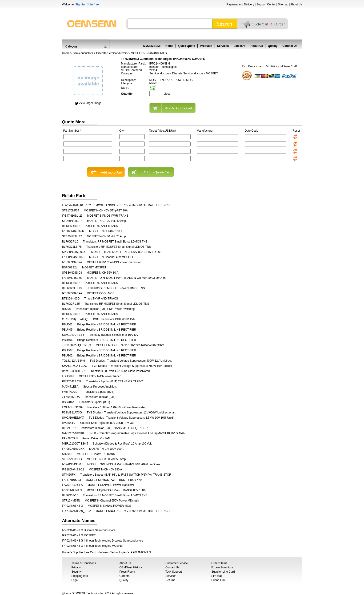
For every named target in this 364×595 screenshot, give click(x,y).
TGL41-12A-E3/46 (74, 361)
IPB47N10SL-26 (72, 216)
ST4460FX (69, 475)
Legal (75, 580)
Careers (125, 576)
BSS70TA (68, 402)
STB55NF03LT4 (72, 459)
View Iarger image (90, 103)
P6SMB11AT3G (72, 413)
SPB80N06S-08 (72, 273)
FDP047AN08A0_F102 (77, 205)
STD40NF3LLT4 (72, 221)
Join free (93, 4)
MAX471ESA (70, 387)
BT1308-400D (71, 299)
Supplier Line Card (84, 552)
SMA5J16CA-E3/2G (75, 366)
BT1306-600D (71, 314)
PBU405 (67, 330)
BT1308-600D (71, 283)
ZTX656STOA (71, 397)
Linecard (240, 46)
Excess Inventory (222, 567)
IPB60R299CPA (72, 293)
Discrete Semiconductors (112, 53)
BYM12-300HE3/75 (74, 371)
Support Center (266, 4)
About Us (296, 4)
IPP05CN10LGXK (73, 449)
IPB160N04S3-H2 (73, 231)
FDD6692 (68, 376)
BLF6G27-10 (70, 242)
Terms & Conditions (84, 563)
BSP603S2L (70, 267)
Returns (170, 580)
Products (206, 46)
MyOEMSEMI (152, 46)
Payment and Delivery (240, 4)
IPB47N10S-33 (72, 480)
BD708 (66, 309)
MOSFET (137, 53)
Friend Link (218, 580)
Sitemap (283, 4)
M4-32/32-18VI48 (73, 433)
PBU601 (67, 324)
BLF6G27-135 (71, 304)
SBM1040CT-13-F (74, 335)
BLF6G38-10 (70, 495)
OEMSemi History (131, 567)
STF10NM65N (71, 501)
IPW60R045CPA (72, 485)
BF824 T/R (69, 428)
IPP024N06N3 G (73, 506)
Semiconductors (83, 53)
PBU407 (67, 350)
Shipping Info (80, 576)
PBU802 (67, 356)
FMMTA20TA (70, 392)
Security (77, 572)
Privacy (76, 567)
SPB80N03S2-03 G (74, 252)
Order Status (219, 563)
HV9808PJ (69, 423)
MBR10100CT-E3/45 (75, 444)
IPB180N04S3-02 (73, 470)
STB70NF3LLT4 (72, 236)
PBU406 (67, 340)
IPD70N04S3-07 (72, 464)
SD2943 (67, 454)
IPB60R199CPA (72, 262)
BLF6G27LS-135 (73, 288)
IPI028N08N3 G (72, 490)
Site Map (217, 576)
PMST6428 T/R (72, 381)
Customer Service (177, 563)
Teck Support (174, 572)
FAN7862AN (70, 438)
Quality (273, 46)
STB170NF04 (71, 210)
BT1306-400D (71, 226)
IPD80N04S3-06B (73, 257)
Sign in (80, 4)
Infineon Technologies (113, 552)
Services (223, 46)
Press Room (127, 572)
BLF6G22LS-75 (72, 247)
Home (169, 46)
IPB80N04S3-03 (72, 278)
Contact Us (290, 46)
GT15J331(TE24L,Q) (75, 319)
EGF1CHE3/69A (72, 407)
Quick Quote (186, 46)
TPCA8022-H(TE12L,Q (77, 345)
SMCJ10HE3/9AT (73, 418)
